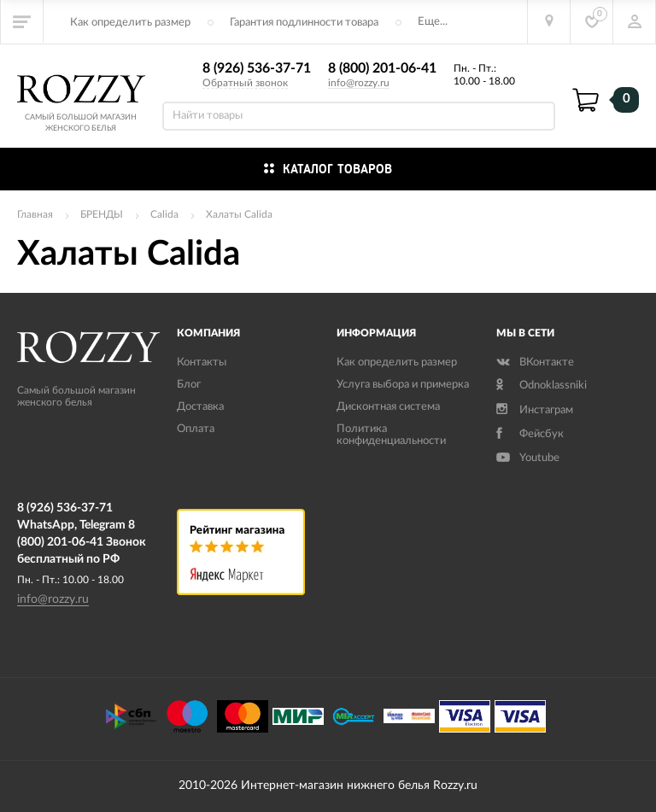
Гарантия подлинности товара (304, 23)
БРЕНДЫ (102, 214)
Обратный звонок (245, 83)
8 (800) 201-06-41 (382, 68)
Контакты (202, 362)
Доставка (200, 407)
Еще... (433, 22)
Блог (189, 385)
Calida (164, 214)
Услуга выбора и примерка (403, 385)
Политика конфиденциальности (391, 435)
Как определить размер (130, 23)
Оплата (196, 429)
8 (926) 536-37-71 (257, 68)
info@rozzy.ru (359, 83)
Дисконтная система (388, 407)
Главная (35, 214)
